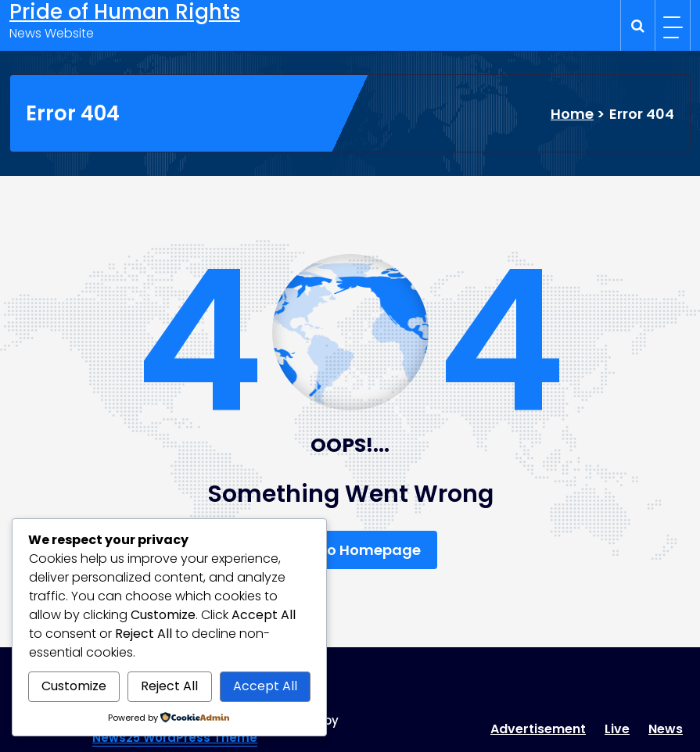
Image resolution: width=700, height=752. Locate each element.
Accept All (265, 686)
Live (617, 729)
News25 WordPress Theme (175, 738)
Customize (74, 686)
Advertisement (538, 729)
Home (572, 114)
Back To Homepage (350, 550)
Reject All (169, 686)
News (666, 729)
